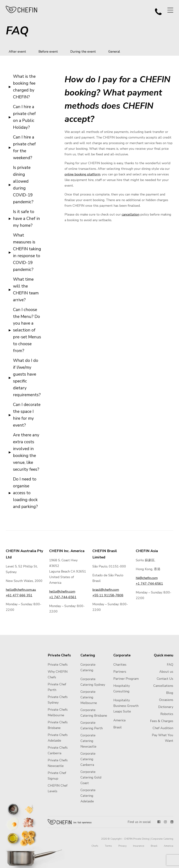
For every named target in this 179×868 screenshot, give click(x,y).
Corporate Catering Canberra (88, 759)
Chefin (70, 822)
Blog (170, 693)
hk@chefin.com (147, 578)
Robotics (167, 714)
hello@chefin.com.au (21, 590)
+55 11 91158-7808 (108, 595)
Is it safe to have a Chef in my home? (26, 219)
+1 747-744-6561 (63, 597)
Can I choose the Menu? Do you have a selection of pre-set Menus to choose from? (27, 330)
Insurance (139, 846)
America (119, 720)
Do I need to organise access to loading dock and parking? (25, 493)
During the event (83, 52)
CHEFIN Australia (22, 9)
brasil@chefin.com (106, 590)
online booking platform (82, 174)
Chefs (95, 846)
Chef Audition (163, 728)
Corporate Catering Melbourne (89, 697)
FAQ (170, 665)
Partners (120, 672)
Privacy (122, 846)
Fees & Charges (162, 721)
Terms (108, 846)
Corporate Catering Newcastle (88, 741)
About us (166, 672)
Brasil (118, 727)
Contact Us (165, 679)
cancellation (131, 214)
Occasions (166, 700)
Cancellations (163, 686)
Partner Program (126, 679)
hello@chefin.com (62, 592)
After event (17, 52)
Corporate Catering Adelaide (88, 796)
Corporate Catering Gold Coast (91, 777)
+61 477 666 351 (19, 595)
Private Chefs (58, 665)
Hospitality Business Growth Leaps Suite (126, 706)
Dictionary (166, 707)
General (114, 52)
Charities (120, 665)
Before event (48, 52)
